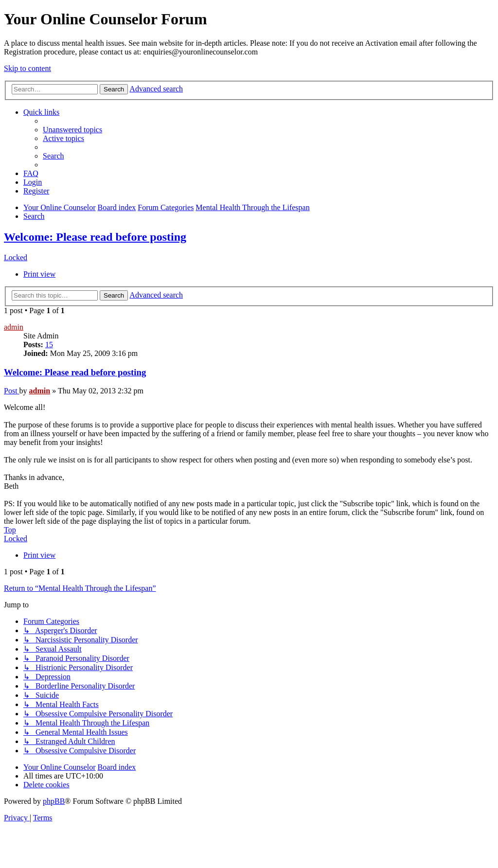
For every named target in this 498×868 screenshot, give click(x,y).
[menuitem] (72, 130)
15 (49, 345)
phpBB (54, 801)
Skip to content (27, 68)
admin (14, 327)
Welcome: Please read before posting (95, 237)
